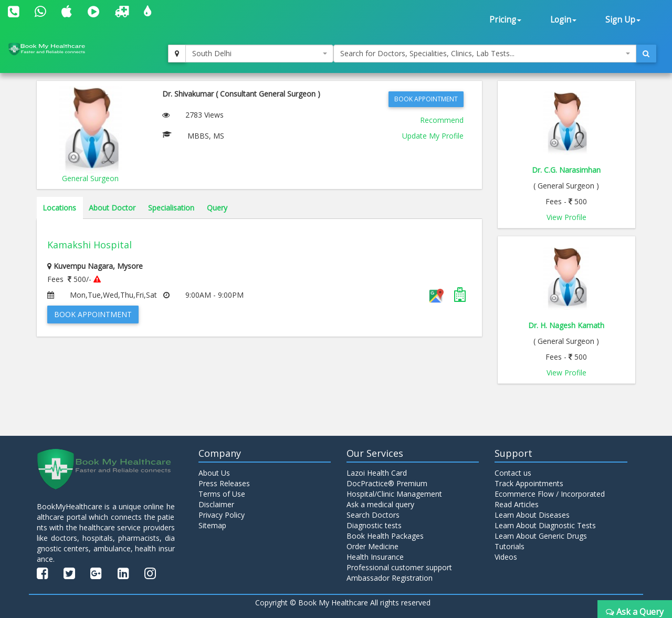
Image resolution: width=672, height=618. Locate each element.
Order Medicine (372, 546)
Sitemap (212, 525)
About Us (214, 473)
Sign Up (623, 20)
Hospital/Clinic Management (394, 494)
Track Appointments (529, 483)
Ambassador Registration (390, 578)
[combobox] (259, 54)
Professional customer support (399, 567)
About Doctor (112, 208)
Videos (506, 557)
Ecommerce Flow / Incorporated (550, 494)
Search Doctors (373, 515)
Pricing (505, 20)
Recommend (442, 120)
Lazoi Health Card (377, 473)
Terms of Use (222, 494)
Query (217, 208)
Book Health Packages (385, 536)
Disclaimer (216, 504)
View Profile (566, 217)
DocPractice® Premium (387, 483)
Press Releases (224, 483)
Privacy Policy (222, 515)
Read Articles (517, 504)
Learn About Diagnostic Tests (545, 525)
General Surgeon (90, 178)
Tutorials (510, 546)
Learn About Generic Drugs (541, 536)
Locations (59, 208)
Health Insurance (375, 557)
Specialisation (171, 208)
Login (563, 20)
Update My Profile (433, 136)
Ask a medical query (380, 504)
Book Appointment (426, 99)
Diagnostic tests (374, 525)
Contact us (513, 473)
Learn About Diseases (532, 515)
